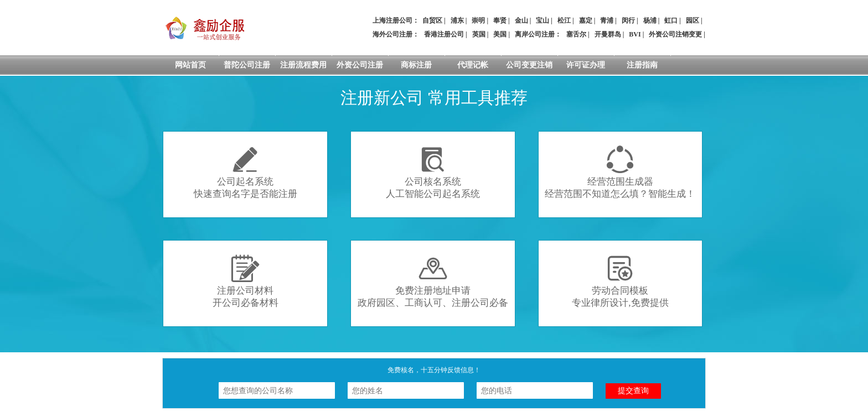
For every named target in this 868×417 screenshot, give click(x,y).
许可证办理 (586, 65)
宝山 (542, 20)
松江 (564, 20)
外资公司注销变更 (675, 34)
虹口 (671, 20)
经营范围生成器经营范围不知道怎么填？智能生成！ (620, 172)
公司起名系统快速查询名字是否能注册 (246, 172)
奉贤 (500, 20)
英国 (479, 34)
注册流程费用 (303, 65)
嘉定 (586, 20)
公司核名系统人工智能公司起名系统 (433, 172)
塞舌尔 (576, 34)
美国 (500, 34)
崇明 (478, 20)
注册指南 (642, 65)
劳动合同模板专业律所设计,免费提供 (620, 281)
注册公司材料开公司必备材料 (246, 281)
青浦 (607, 20)
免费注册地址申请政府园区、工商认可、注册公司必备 (433, 281)
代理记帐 (473, 65)
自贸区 (432, 20)
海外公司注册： (396, 34)
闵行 (628, 20)
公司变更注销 (529, 65)
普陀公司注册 (247, 65)
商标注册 (416, 65)
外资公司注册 (360, 65)
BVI (635, 34)
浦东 (457, 20)
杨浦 (650, 20)
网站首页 (190, 65)
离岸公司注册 (535, 34)
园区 (693, 20)
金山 (521, 20)
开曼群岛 (608, 34)
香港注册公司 (444, 34)
